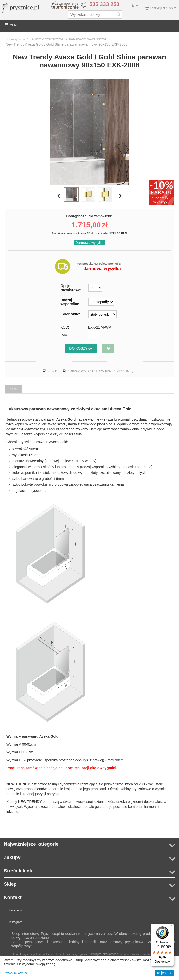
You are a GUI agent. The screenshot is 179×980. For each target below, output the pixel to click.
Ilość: (65, 334)
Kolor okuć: (70, 314)
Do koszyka (81, 348)
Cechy (53, 371)
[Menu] (171, 927)
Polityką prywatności (105, 954)
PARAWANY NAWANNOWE (88, 39)
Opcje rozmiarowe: (71, 288)
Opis (13, 389)
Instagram (15, 922)
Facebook (15, 910)
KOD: (65, 327)
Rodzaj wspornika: (70, 302)
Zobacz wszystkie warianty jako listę (100, 371)
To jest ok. (164, 973)
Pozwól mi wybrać (16, 973)
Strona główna (15, 39)
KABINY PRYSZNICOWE (47, 39)
